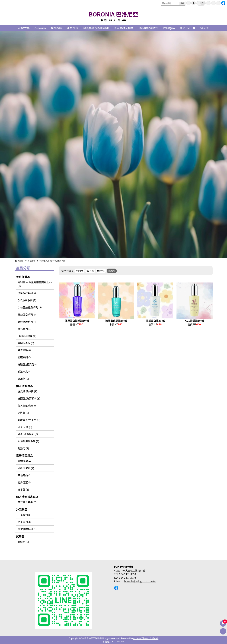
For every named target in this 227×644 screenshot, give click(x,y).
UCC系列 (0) (25, 515)
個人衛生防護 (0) (27, 406)
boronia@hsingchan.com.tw (140, 581)
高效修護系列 (57, 261)
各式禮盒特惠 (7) (27, 502)
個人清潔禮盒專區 (27, 497)
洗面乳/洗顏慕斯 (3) (29, 398)
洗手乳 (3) (23, 489)
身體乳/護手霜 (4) (28, 364)
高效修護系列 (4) (27, 322)
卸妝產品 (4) (25, 371)
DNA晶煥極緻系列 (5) (30, 307)
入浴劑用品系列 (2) (28, 441)
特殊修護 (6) (25, 350)
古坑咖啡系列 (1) (27, 529)
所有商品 (29, 261)
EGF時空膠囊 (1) (27, 336)
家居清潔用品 (25, 455)
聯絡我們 (218, 3)
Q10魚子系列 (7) (27, 300)
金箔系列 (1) (25, 329)
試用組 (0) (23, 379)
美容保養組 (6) (26, 343)
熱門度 (80, 271)
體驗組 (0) (23, 542)
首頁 (20, 261)
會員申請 (189, 3)
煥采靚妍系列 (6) (27, 293)
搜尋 (182, 3)
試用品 (20, 536)
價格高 (112, 271)
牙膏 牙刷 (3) (25, 427)
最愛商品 (213, 3)
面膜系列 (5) (25, 357)
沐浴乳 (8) (23, 413)
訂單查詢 (208, 3)
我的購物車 (202, 3)
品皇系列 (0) (25, 522)
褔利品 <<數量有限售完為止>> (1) (35, 284)
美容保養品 (42, 261)
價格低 (101, 271)
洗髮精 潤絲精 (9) (27, 391)
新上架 (90, 271)
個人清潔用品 (25, 386)
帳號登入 (194, 3)
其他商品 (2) (25, 475)
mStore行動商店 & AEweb (146, 638)
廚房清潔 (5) (25, 482)
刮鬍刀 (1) (23, 448)
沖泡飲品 (22, 509)
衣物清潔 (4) (25, 461)
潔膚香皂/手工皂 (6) (29, 420)
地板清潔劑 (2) (26, 468)
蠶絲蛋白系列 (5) (27, 314)
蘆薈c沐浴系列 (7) (28, 434)
